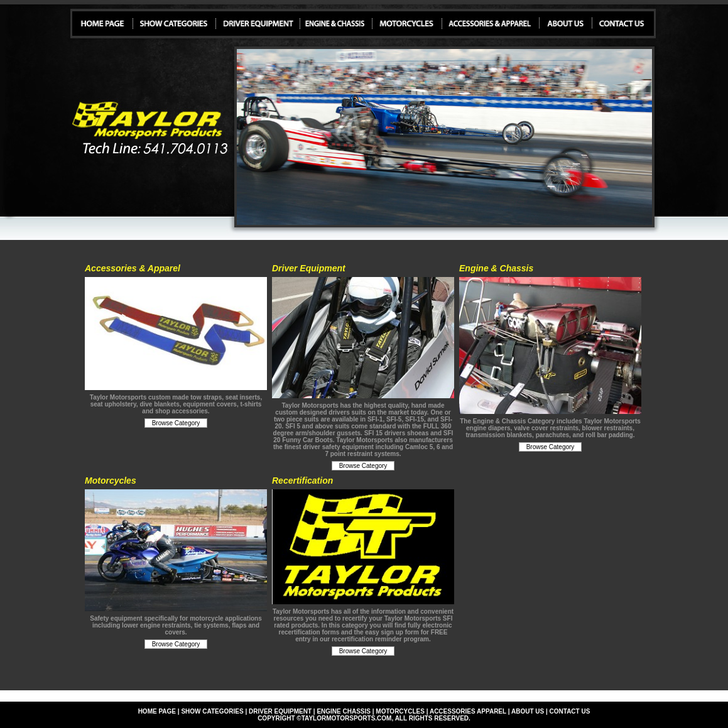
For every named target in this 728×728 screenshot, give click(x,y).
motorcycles (400, 711)
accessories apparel (468, 711)
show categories (212, 711)
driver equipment (280, 711)
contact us (570, 711)
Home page (157, 711)
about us (528, 711)
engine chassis (344, 711)
